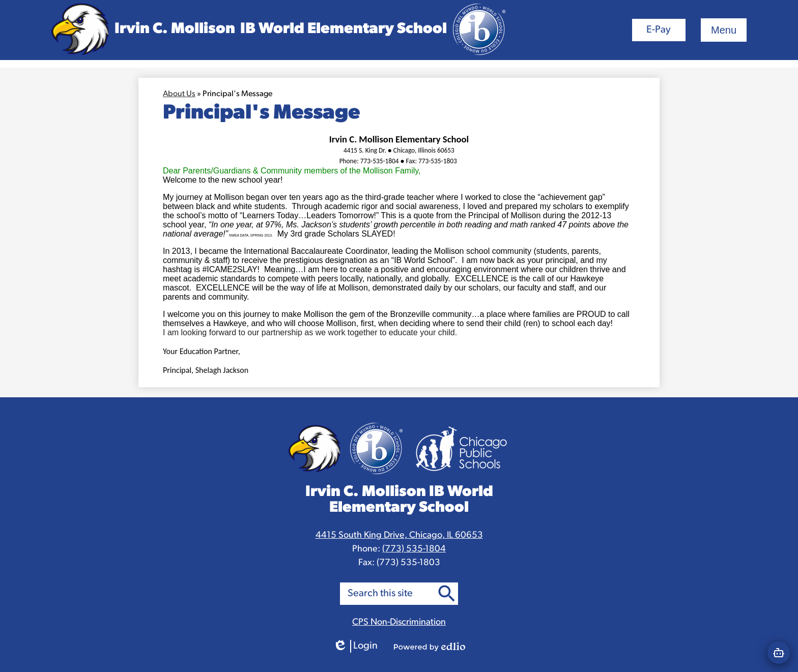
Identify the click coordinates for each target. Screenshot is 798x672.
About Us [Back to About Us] (179, 94)
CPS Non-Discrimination (399, 622)
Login (355, 646)
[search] (388, 594)
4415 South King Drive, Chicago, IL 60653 (399, 535)
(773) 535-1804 (414, 549)
